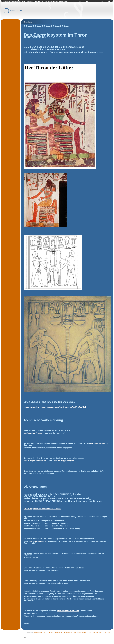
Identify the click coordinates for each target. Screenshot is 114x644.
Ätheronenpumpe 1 (83, 632)
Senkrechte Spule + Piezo (40, 632)
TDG (90, 632)
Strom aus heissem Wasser (70, 632)
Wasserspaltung (59, 632)
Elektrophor (51, 632)
